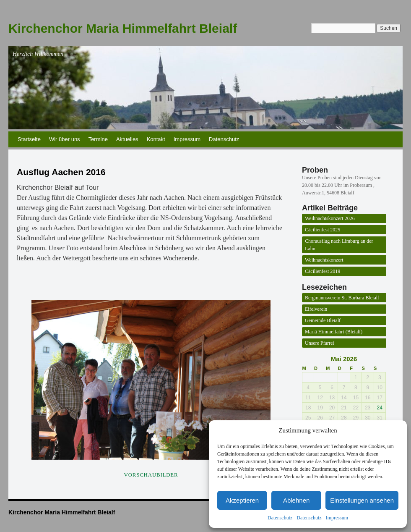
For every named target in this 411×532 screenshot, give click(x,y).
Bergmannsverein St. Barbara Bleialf (342, 298)
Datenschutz (280, 518)
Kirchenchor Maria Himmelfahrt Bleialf (123, 28)
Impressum (337, 518)
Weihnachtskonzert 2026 (330, 218)
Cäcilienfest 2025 (323, 230)
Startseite (29, 139)
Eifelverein (316, 309)
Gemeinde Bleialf (323, 320)
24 (380, 408)
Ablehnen (296, 500)
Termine (98, 139)
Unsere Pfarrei (320, 343)
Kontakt (156, 139)
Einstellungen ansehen (362, 500)
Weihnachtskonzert (324, 260)
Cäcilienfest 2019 (323, 271)
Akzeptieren (242, 500)
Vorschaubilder (151, 475)
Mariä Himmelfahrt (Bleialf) (334, 332)
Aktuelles (127, 139)
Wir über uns (65, 139)
